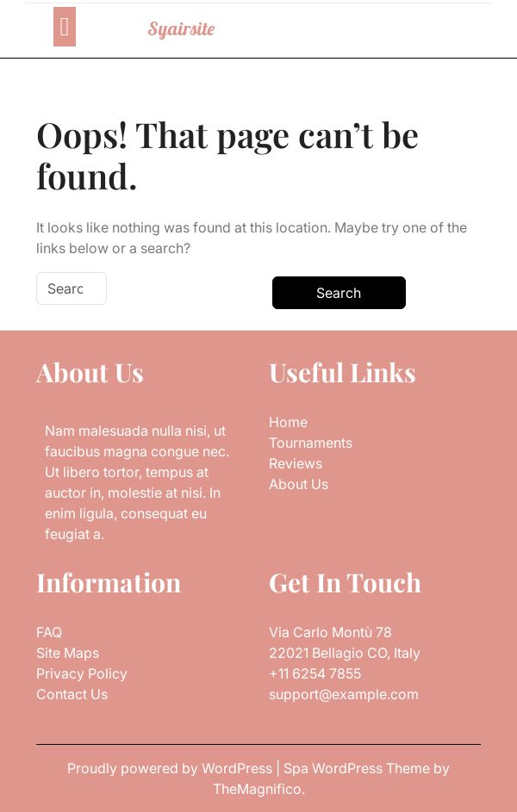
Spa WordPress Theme (358, 768)
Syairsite (181, 28)
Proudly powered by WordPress (171, 768)
